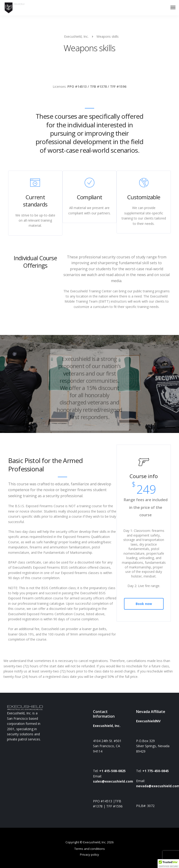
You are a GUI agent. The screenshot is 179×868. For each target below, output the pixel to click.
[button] (168, 864)
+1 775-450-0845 (156, 771)
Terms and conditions (90, 849)
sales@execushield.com (113, 781)
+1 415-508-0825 (112, 771)
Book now (144, 604)
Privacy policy (89, 854)
